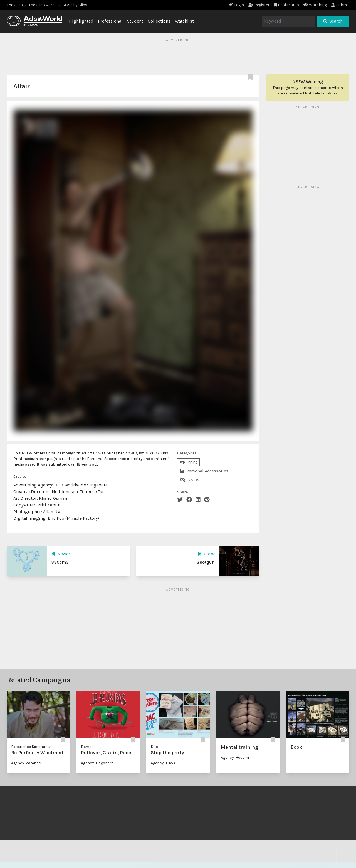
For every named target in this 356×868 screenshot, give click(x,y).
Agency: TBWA (163, 763)
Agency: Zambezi (26, 763)
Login (237, 5)
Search (333, 21)
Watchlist (184, 21)
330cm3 (60, 562)
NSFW (190, 480)
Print (188, 462)
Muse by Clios (75, 5)
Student (135, 21)
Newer (61, 554)
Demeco (88, 747)
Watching (315, 5)
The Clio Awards (43, 5)
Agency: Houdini (235, 758)
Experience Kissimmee (31, 747)
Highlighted (81, 21)
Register (259, 5)
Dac (154, 747)
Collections (159, 21)
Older (206, 554)
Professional (110, 21)
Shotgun (206, 562)
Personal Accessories (204, 471)
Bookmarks (287, 5)
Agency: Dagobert (97, 763)
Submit (340, 5)
